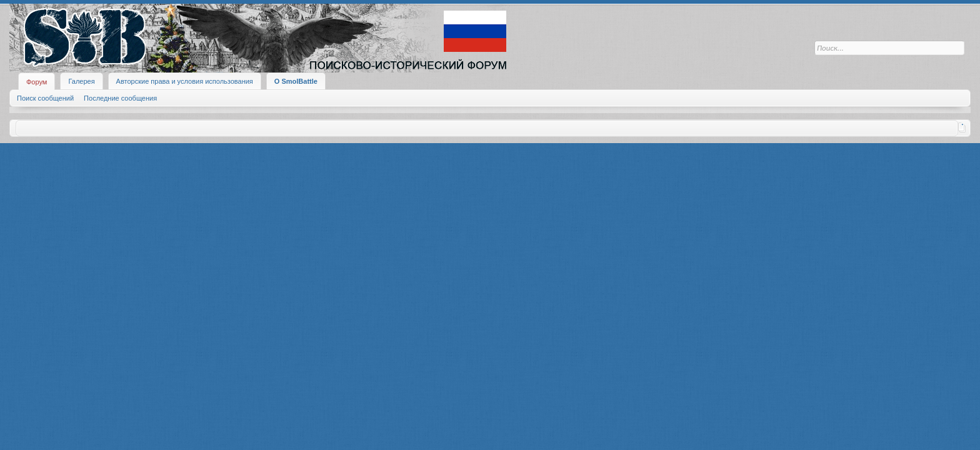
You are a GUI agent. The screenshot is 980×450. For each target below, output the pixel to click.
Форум (37, 82)
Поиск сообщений (45, 98)
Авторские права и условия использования (185, 81)
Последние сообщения (120, 98)
